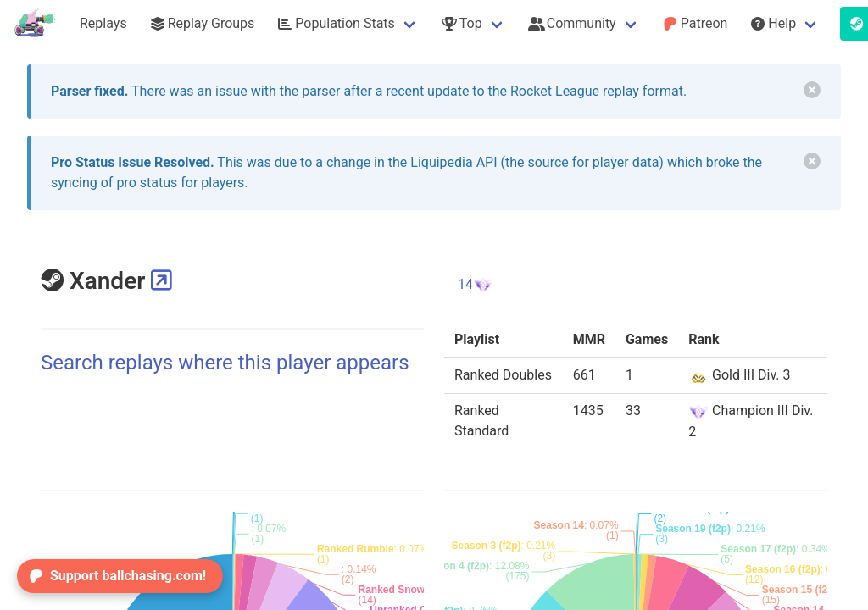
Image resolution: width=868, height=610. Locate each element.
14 (476, 285)
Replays (103, 23)
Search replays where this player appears (225, 363)
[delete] (812, 90)
